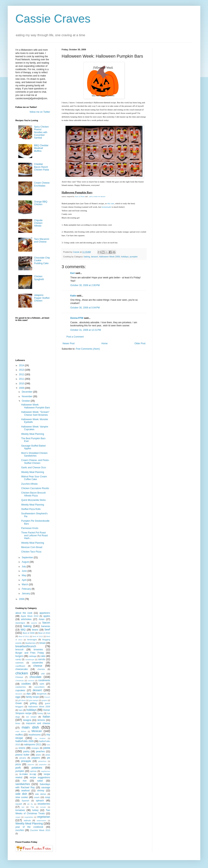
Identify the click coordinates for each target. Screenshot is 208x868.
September (28, 557)
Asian (42, 619)
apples (47, 616)
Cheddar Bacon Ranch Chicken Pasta (42, 167)
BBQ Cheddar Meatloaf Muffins (41, 148)
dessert (94, 257)
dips (29, 694)
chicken (22, 673)
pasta (47, 748)
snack (37, 797)
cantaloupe (30, 659)
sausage (46, 787)
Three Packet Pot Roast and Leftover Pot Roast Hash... (34, 535)
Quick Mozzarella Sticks (33, 500)
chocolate (35, 677)
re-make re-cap (28, 774)
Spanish (25, 801)
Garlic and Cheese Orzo (34, 468)
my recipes (40, 738)
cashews (19, 663)
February (27, 589)
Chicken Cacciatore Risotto (35, 488)
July (24, 567)
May (24, 575)
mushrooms (35, 735)
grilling (33, 703)
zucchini (20, 830)
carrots (42, 659)
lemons (41, 720)
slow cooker (22, 797)
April (24, 580)
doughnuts (42, 694)
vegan (18, 817)
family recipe (32, 697)
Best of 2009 (29, 633)
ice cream (31, 717)
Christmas (20, 680)
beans (35, 630)
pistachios (42, 761)
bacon (46, 623)
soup (48, 797)
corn (42, 684)
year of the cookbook (29, 827)
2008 (22, 599)
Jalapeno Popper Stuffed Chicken (42, 298)
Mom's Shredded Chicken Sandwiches (34, 454)
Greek (19, 703)
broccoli (19, 650)
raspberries (45, 771)
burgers (19, 656)
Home (105, 343)
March (25, 584)
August (26, 562)
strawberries (44, 804)
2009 (22, 388)
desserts (19, 694)
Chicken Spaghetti (39, 278)
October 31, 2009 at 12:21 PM (86, 330)
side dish (21, 794)
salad (40, 781)
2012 (22, 374)
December (27, 392)
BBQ (23, 630)
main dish (30, 727)
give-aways (34, 700)
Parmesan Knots (30, 528)
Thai (32, 807)
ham (21, 710)
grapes (44, 700)
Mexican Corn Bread (32, 547)
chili (43, 674)
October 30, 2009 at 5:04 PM (85, 308)
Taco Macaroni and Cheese (42, 240)
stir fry (30, 804)
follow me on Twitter (40, 112)
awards (34, 623)
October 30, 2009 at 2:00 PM (85, 285)
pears (38, 755)
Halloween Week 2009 (109, 257)
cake (43, 656)
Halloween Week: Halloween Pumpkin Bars (36, 406)
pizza (18, 764)
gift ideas (22, 700)
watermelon (41, 821)
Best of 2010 (44, 633)
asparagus (20, 623)
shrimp (41, 791)
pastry (26, 751)
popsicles (43, 764)
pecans (23, 758)
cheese (38, 666)
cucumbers (39, 687)
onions (22, 748)
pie (49, 758)
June (25, 571)
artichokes (26, 619)
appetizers (45, 613)
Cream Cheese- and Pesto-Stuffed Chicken (35, 462)
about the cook (24, 613)
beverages (32, 640)
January (26, 593)
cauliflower (20, 666)
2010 (22, 384)
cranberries (21, 687)
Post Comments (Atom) (88, 349)
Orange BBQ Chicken (41, 203)
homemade (106, 207)
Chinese (19, 677)
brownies (38, 650)
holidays (125, 257)
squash (19, 804)
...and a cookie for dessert (97, 196)
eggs (18, 697)
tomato (43, 807)
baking (87, 257)
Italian (46, 717)
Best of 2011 (24, 636)
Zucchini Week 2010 (40, 830)
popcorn (31, 764)
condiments (44, 680)
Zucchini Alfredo (29, 484)
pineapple (26, 761)
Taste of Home (80, 196)
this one (111, 203)
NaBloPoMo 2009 (24, 741)
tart (23, 807)
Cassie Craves (53, 19)
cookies (26, 684)
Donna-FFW (77, 318)
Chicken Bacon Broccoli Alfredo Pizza (33, 494)
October (26, 401)
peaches (40, 751)
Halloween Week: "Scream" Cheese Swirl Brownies (35, 413)
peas (48, 755)
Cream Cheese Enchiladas (42, 184)
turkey (35, 810)
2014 (22, 365)
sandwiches (23, 784)
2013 (22, 370)
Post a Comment (75, 337)
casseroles (37, 663)
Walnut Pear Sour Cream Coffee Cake (34, 478)
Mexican (37, 731)
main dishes (21, 731)
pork (18, 768)
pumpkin (134, 257)
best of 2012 (38, 636)
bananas (46, 626)
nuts (48, 745)
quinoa (33, 771)
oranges (35, 748)
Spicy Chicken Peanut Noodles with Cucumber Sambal (41, 132)
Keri (73, 273)
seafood (26, 791)
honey (40, 713)
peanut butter (22, 755)
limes (18, 723)
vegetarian (44, 817)
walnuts (27, 820)
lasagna (27, 720)
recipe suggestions (40, 777)
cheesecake (22, 669)
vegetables (29, 817)
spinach (40, 801)
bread (42, 643)
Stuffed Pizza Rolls (31, 509)
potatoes (37, 768)
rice (25, 781)
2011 (22, 379)
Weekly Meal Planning (33, 434)
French (47, 697)
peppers (36, 758)
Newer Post (69, 343)
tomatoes (20, 810)
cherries (41, 669)
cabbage (33, 656)
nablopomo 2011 (33, 745)
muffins (19, 735)
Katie (73, 296)
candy (18, 659)
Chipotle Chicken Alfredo (38, 223)
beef (47, 630)
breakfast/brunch (26, 646)
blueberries (30, 643)
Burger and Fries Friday (30, 653)
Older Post (140, 343)
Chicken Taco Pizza (31, 552)
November (27, 396)
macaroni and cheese (38, 723)
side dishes (41, 794)
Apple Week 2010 (30, 616)
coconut (31, 680)
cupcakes (20, 690)
